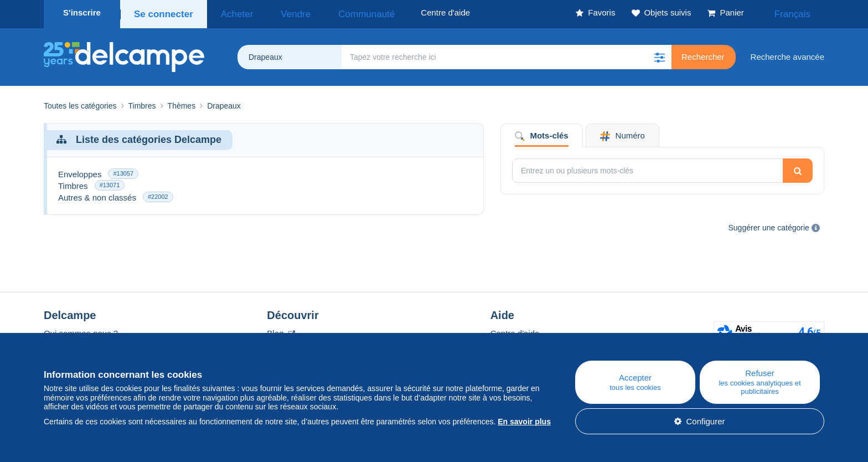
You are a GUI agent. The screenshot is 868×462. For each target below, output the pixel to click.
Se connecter (161, 12)
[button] (659, 54)
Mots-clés (542, 133)
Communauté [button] (332, 12)
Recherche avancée (787, 53)
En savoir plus (524, 422)
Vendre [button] (275, 12)
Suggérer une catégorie (769, 224)
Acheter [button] (228, 12)
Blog (281, 330)
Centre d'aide (515, 330)
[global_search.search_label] (507, 54)
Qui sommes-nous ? (81, 330)
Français (800, 12)
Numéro (622, 133)
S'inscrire (82, 12)
